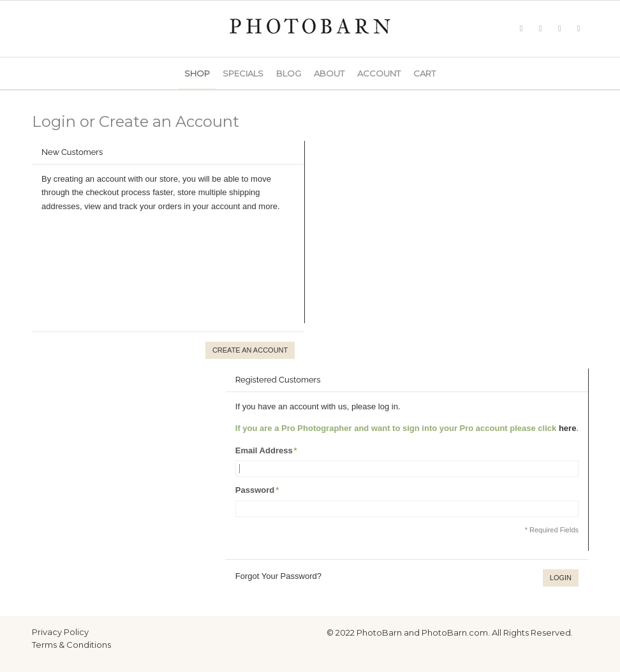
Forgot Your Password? (278, 576)
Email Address (264, 450)
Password (255, 490)
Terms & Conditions (71, 645)
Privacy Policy (60, 632)
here (567, 428)
